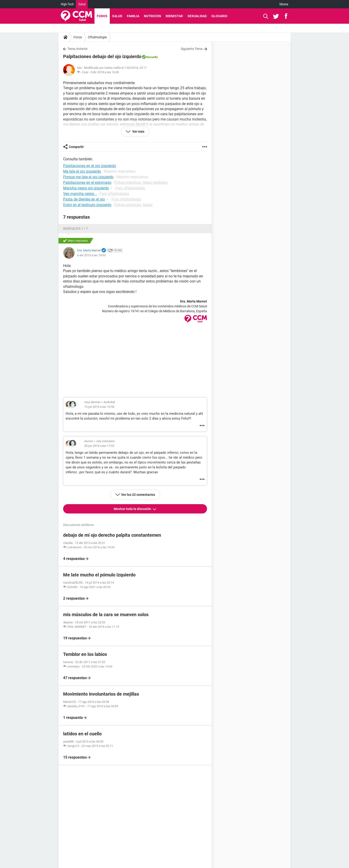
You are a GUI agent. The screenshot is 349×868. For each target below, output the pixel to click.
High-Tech (67, 4)
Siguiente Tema (192, 49)
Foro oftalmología (130, 188)
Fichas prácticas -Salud (133, 205)
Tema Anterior (78, 49)
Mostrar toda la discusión (133, 509)
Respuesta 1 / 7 (75, 229)
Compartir (76, 147)
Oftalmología (97, 37)
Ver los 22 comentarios (138, 495)
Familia (133, 16)
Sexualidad (197, 16)
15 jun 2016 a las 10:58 (99, 407)
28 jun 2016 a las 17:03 (99, 446)
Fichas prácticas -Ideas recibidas (141, 182)
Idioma (284, 4)
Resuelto (152, 57)
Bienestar (174, 16)
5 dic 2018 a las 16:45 (105, 72)
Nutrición (152, 16)
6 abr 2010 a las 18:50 (91, 255)
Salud (82, 4)
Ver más (138, 132)
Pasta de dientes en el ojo (84, 199)
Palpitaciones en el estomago (87, 182)
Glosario (219, 16)
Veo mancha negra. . (80, 194)
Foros (102, 16)
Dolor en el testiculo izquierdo (87, 205)
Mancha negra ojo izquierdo (86, 188)
